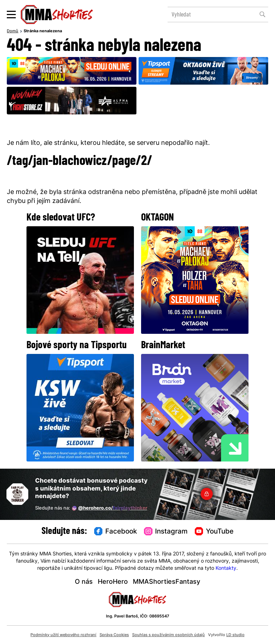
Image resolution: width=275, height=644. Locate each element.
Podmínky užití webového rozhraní (63, 635)
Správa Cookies (114, 635)
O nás (84, 582)
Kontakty (226, 569)
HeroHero (113, 582)
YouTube (214, 532)
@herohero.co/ (110, 508)
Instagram (166, 532)
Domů (13, 31)
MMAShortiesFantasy (167, 582)
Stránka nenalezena (43, 31)
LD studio (235, 635)
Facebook (116, 532)
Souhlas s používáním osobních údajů (168, 635)
